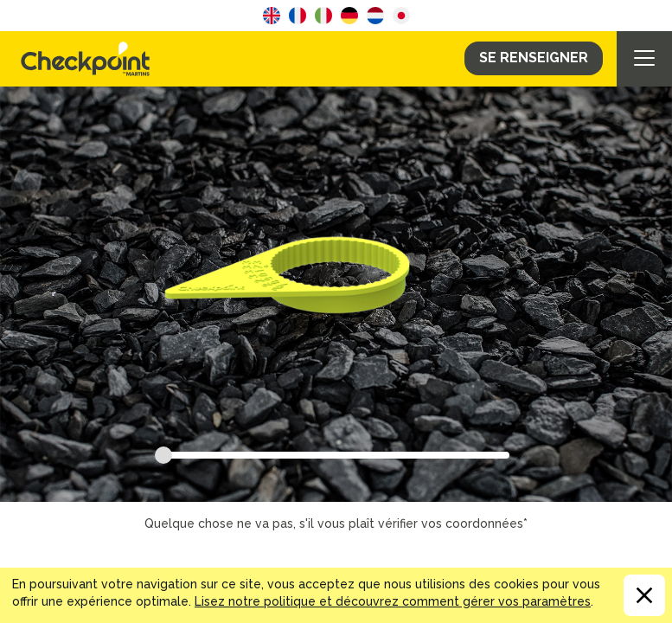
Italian (323, 16)
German (349, 16)
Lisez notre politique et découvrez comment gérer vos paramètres (393, 601)
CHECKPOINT (90, 59)
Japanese (401, 16)
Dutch (375, 16)
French (298, 16)
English (272, 16)
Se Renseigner (534, 58)
